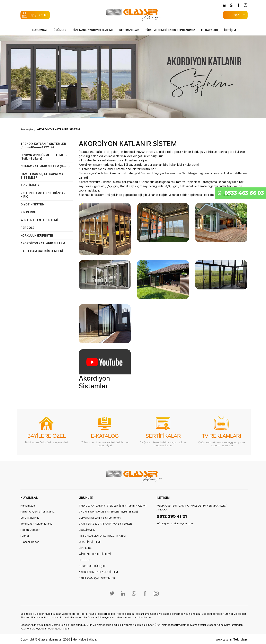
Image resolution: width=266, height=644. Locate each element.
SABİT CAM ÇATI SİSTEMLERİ (42, 251)
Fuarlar (25, 536)
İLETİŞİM (230, 30)
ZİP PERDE (28, 212)
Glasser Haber (30, 542)
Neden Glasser (30, 530)
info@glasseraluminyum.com (175, 523)
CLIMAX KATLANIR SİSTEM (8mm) (45, 166)
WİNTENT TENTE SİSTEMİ (39, 220)
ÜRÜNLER (60, 30)
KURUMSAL (40, 30)
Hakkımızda (28, 506)
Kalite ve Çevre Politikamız (37, 511)
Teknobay (240, 639)
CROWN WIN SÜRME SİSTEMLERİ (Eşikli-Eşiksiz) (44, 157)
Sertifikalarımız (30, 518)
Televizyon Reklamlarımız (36, 524)
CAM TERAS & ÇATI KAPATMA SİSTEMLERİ (42, 176)
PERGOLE (27, 228)
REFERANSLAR (129, 30)
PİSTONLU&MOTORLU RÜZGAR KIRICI (43, 195)
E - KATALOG (210, 30)
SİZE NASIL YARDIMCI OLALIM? (93, 30)
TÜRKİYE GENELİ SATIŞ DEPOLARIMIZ (170, 30)
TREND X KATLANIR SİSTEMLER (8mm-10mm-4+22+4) (43, 145)
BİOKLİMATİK (30, 185)
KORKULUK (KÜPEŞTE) (37, 235)
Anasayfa (27, 129)
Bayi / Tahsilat (38, 15)
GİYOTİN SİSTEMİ (33, 204)
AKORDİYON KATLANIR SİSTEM (58, 129)
